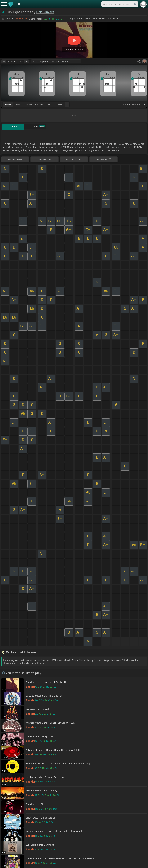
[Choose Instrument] (67, 104)
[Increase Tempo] (27, 61)
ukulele (29, 104)
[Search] (135, 4)
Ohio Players (45, 12)
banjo (49, 104)
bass (60, 104)
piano (19, 104)
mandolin (39, 104)
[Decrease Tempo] (4, 61)
